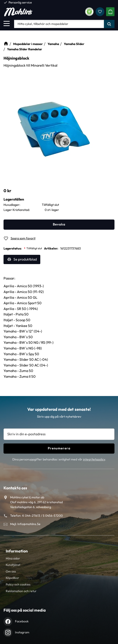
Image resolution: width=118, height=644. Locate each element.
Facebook (22, 621)
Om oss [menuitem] (11, 571)
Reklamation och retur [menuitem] (21, 591)
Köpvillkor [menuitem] (12, 578)
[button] (7, 23)
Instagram (22, 632)
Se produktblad (25, 259)
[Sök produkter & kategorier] (59, 24)
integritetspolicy (94, 459)
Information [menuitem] (17, 551)
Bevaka (59, 224)
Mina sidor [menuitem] (13, 558)
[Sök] (109, 24)
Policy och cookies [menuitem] (18, 584)
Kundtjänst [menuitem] (13, 565)
